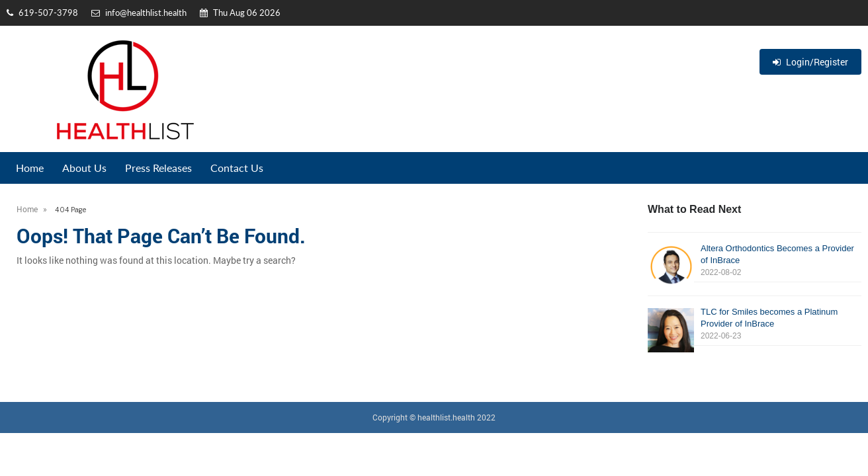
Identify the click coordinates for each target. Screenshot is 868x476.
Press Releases (158, 168)
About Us (84, 168)
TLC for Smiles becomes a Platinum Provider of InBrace (755, 324)
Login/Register (810, 62)
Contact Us (237, 168)
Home (30, 168)
